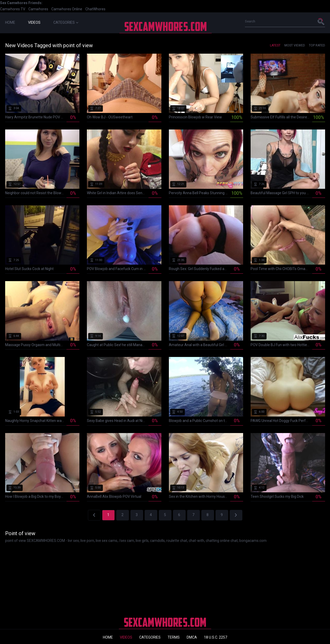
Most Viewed (295, 45)
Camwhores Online (67, 9)
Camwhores (38, 9)
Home (10, 22)
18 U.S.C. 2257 (216, 637)
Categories (66, 22)
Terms (174, 637)
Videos (34, 22)
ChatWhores (95, 9)
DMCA (192, 637)
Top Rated (317, 45)
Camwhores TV (13, 9)
